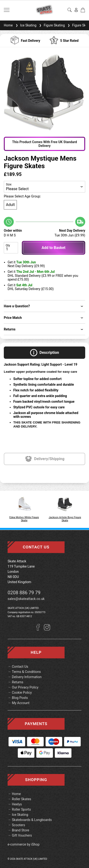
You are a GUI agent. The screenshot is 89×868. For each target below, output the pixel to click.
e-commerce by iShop (24, 844)
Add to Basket (53, 248)
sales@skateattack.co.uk (26, 599)
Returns (18, 682)
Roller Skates (21, 799)
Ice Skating (26, 25)
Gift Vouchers (22, 835)
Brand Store (21, 830)
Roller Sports (21, 809)
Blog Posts (20, 698)
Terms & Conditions (26, 672)
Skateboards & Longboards (32, 820)
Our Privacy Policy (25, 687)
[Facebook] (40, 629)
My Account (21, 703)
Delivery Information (27, 677)
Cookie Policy (22, 693)
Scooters (19, 825)
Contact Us (20, 667)
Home (8, 25)
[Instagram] (47, 629)
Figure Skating (52, 25)
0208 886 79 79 (24, 593)
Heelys (17, 804)
